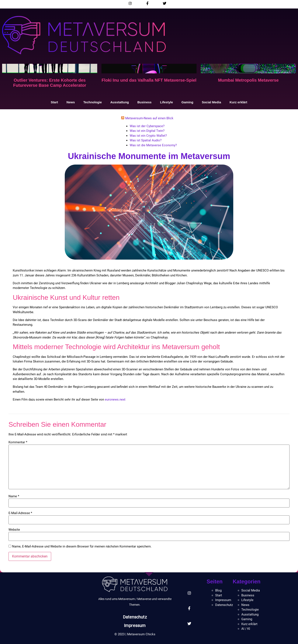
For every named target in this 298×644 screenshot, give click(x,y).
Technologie (92, 102)
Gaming (187, 102)
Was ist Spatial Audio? (146, 140)
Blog (218, 590)
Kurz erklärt (238, 102)
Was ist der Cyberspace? (147, 126)
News (71, 102)
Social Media (212, 102)
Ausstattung (120, 102)
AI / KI (246, 629)
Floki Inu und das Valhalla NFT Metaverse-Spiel (149, 80)
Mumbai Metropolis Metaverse (248, 80)
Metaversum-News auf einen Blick (149, 118)
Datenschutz (135, 617)
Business (144, 102)
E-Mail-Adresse (20, 513)
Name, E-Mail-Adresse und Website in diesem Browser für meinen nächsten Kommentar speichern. (82, 547)
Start (54, 102)
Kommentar (18, 442)
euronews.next (115, 399)
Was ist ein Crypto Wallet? (148, 136)
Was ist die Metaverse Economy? (153, 145)
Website (14, 530)
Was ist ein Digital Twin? (147, 131)
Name (14, 496)
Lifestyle (167, 102)
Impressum (135, 626)
